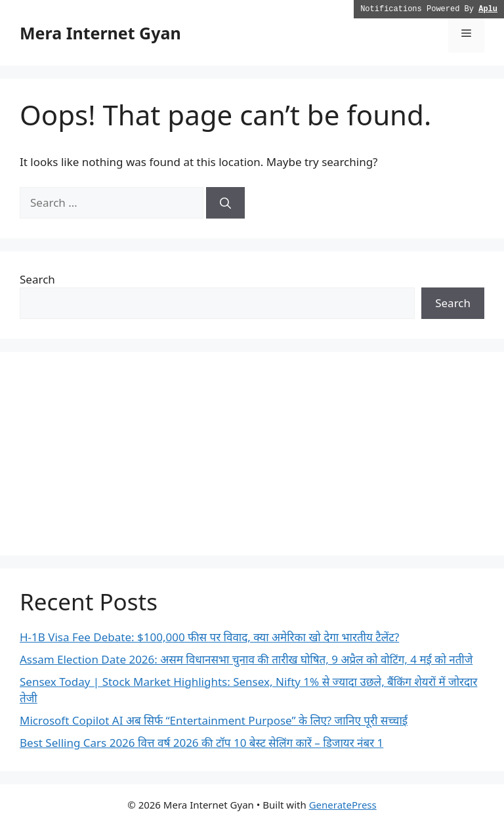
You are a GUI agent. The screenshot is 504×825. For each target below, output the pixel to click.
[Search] (225, 203)
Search (37, 279)
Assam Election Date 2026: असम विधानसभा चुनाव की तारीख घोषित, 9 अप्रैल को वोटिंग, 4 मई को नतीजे (246, 659)
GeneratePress (343, 805)
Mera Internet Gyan (100, 33)
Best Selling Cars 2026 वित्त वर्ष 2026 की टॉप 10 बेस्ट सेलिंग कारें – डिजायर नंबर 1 (201, 743)
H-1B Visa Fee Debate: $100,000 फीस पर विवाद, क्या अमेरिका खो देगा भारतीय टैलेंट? (209, 637)
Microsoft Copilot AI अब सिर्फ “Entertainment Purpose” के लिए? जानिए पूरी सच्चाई (214, 720)
